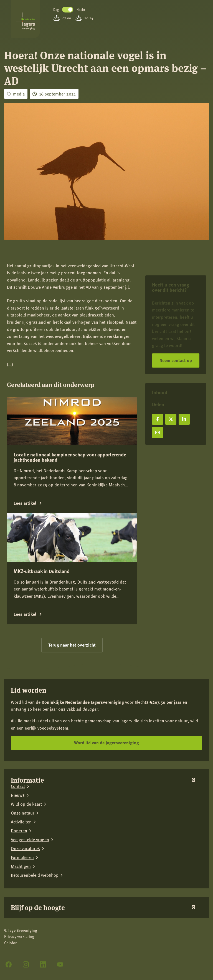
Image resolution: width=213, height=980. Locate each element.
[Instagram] (26, 964)
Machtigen (21, 866)
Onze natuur (23, 813)
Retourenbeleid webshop (35, 875)
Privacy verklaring (19, 936)
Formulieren (22, 857)
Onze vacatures (25, 848)
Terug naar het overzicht (72, 645)
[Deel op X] (171, 419)
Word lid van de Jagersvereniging (106, 742)
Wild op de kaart (26, 804)
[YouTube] (60, 964)
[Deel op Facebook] (158, 419)
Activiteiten (21, 822)
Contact (18, 786)
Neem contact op (176, 360)
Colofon (11, 943)
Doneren (19, 831)
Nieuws (18, 795)
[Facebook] (9, 964)
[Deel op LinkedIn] (184, 419)
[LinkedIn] (43, 964)
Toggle (68, 10)
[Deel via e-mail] (158, 433)
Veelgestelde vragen (30, 840)
